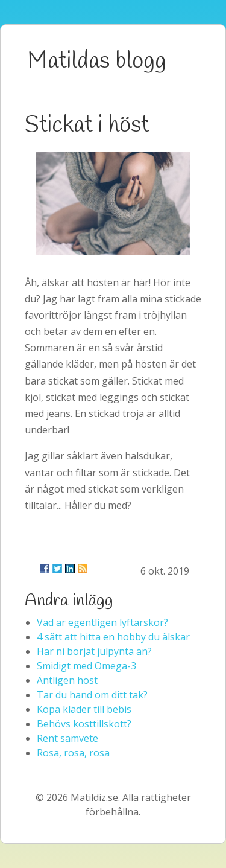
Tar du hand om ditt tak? (92, 695)
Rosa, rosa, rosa (73, 753)
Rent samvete (67, 738)
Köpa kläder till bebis (84, 709)
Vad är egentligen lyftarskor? (102, 622)
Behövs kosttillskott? (84, 724)
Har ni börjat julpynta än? (94, 651)
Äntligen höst (67, 680)
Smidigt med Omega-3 (86, 666)
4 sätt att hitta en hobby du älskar (113, 637)
